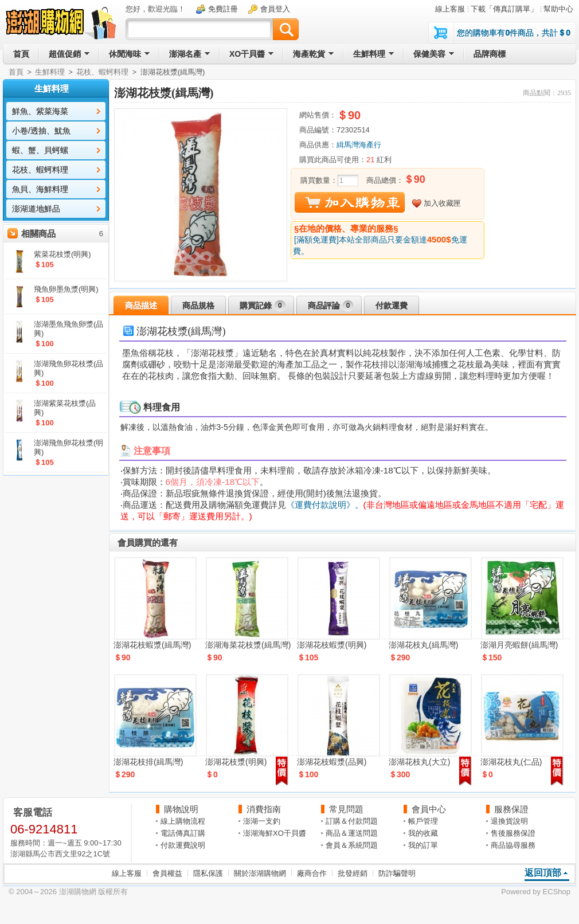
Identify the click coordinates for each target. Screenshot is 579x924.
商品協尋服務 (513, 845)
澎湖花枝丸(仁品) (511, 762)
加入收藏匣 (442, 203)
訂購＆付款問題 (352, 821)
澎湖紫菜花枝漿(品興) (65, 408)
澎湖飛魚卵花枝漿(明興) (69, 447)
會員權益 (167, 873)
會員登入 (275, 9)
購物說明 (181, 809)
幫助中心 (558, 9)
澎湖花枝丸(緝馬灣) (423, 645)
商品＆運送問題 (352, 833)
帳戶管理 (423, 821)
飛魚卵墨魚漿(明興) (66, 289)
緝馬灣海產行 (359, 145)
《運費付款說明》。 (325, 505)
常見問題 (346, 809)
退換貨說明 (509, 821)
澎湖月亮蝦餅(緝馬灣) (519, 645)
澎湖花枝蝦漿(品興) (332, 762)
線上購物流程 (183, 821)
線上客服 (450, 9)
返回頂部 (543, 873)
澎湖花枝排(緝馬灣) (148, 762)
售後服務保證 (513, 833)
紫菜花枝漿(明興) (62, 254)
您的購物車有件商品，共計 (514, 33)
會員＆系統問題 (352, 845)
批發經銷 (353, 873)
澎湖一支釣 (262, 821)
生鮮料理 (50, 72)
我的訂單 (423, 845)
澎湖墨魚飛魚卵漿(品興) (69, 329)
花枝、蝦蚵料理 (102, 72)
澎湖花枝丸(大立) (419, 762)
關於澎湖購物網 (260, 873)
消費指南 (264, 809)
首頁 (16, 72)
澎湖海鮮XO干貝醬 (275, 833)
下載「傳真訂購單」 (504, 9)
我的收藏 (423, 833)
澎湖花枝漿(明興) (236, 762)
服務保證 (511, 809)
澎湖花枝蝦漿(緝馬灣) (152, 645)
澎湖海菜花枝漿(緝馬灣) (248, 645)
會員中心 (429, 809)
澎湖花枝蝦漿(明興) (332, 645)
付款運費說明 (183, 845)
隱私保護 (208, 873)
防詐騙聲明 (397, 873)
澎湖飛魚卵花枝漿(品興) (69, 368)
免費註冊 (223, 9)
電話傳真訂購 (183, 833)
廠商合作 (312, 873)
